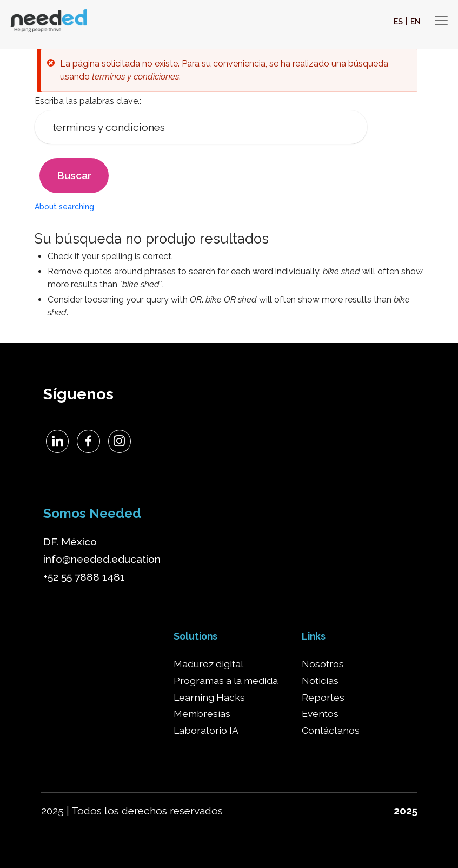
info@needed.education (102, 559)
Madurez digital (208, 664)
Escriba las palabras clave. (87, 101)
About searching (64, 207)
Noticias (320, 681)
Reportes (323, 698)
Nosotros (323, 664)
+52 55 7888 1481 (84, 577)
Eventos (320, 714)
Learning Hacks (209, 698)
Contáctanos (331, 731)
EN (416, 22)
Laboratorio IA (206, 731)
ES (398, 22)
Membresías (202, 714)
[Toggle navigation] (441, 21)
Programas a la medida (226, 681)
